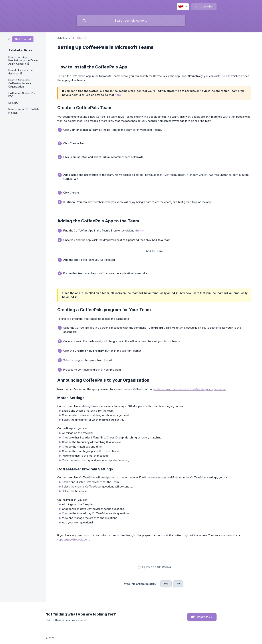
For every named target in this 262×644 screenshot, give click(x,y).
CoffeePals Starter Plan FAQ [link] (22, 95)
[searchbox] (131, 21)
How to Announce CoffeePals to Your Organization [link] (20, 83)
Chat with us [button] (204, 617)
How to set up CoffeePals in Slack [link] (24, 111)
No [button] (178, 584)
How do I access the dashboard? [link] (20, 72)
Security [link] (13, 103)
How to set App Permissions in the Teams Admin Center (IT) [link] (23, 60)
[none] (183, 7)
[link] (21, 39)
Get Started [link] (79, 38)
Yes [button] (166, 584)
